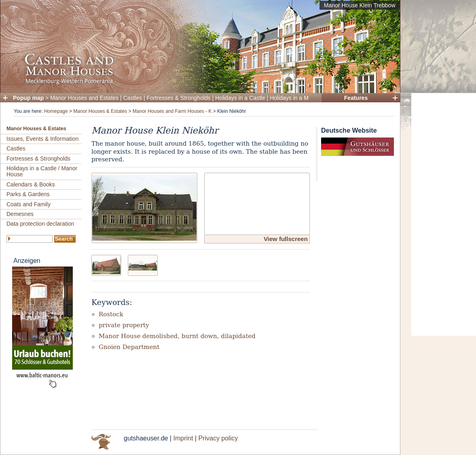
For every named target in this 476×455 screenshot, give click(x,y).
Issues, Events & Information (42, 139)
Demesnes (20, 214)
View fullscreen (286, 239)
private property (124, 325)
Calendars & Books (31, 184)
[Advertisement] (444, 214)
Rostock (111, 314)
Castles (133, 98)
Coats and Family (29, 204)
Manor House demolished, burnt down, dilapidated (177, 336)
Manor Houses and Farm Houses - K (172, 111)
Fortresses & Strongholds (179, 98)
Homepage (56, 111)
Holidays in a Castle (240, 98)
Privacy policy (218, 438)
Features (356, 98)
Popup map (28, 98)
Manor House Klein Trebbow (360, 5)
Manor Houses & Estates (100, 111)
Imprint (183, 438)
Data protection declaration (40, 224)
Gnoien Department (129, 347)
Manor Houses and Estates (84, 98)
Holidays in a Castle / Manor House (42, 171)
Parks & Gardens (28, 194)
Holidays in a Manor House (304, 98)
